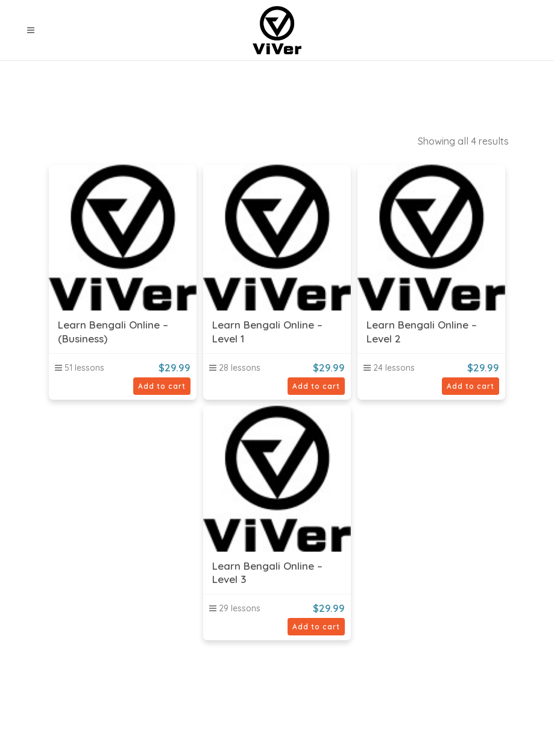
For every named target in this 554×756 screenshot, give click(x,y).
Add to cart (162, 386)
